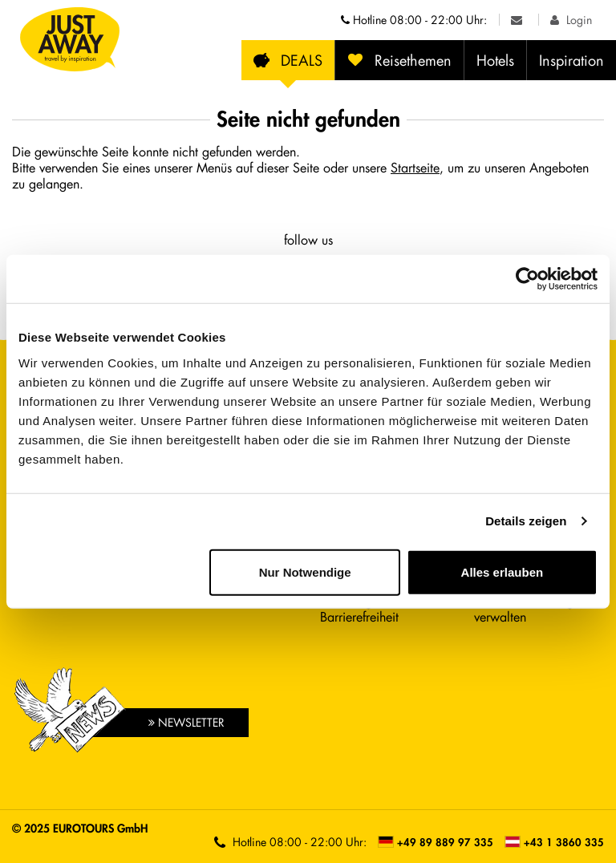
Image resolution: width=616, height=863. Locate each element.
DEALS (288, 60)
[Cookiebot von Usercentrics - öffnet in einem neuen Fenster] (527, 279)
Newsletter (186, 722)
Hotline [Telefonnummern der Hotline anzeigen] (414, 20)
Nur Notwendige (305, 571)
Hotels (495, 60)
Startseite (415, 167)
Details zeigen (526, 521)
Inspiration (571, 60)
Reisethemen (399, 60)
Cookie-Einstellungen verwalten (530, 608)
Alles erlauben (503, 571)
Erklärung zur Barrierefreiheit (359, 608)
